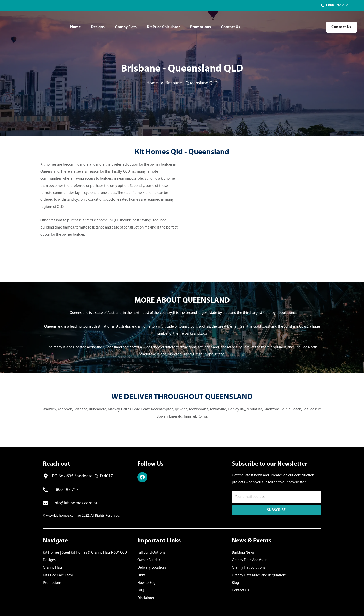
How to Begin (148, 583)
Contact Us (231, 27)
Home (75, 27)
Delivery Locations (152, 568)
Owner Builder (149, 560)
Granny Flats (126, 27)
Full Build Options (151, 553)
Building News (243, 553)
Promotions (200, 27)
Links (141, 575)
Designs (98, 27)
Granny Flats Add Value (250, 560)
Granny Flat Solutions (248, 568)
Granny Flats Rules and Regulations (259, 575)
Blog (235, 583)
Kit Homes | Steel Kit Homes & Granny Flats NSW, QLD (85, 553)
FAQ (140, 591)
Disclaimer (146, 598)
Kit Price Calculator (163, 27)
